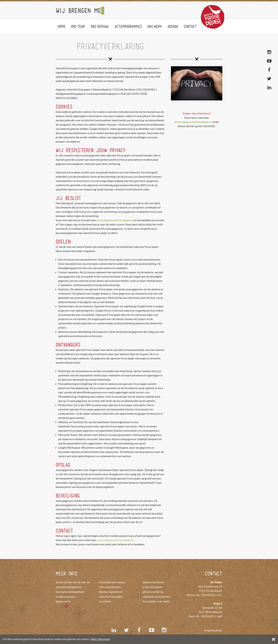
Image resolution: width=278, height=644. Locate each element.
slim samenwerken (110, 587)
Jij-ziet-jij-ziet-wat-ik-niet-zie (73, 582)
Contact (190, 26)
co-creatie (105, 601)
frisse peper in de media (156, 601)
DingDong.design (213, 630)
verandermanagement (69, 587)
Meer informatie (100, 639)
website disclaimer (153, 582)
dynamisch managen (111, 597)
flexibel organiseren (111, 592)
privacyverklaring (153, 592)
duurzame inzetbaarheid (70, 592)
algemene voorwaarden (156, 597)
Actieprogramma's (128, 26)
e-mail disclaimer (152, 587)
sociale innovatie (66, 597)
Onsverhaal (100, 26)
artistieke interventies (112, 582)
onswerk (155, 26)
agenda (173, 26)
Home (62, 26)
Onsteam (78, 26)
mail (219, 595)
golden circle (63, 601)
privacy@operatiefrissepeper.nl (115, 540)
